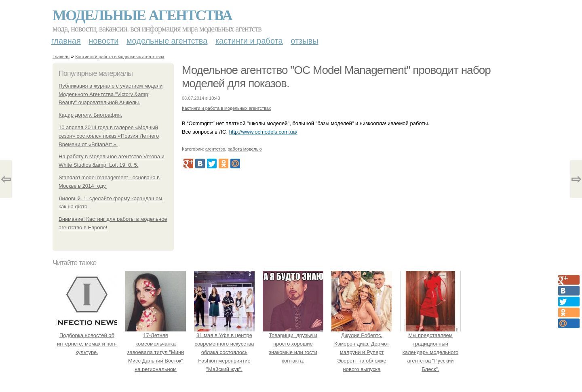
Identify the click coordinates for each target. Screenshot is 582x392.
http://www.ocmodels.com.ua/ (263, 132)
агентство (215, 149)
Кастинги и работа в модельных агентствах (120, 57)
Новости (103, 41)
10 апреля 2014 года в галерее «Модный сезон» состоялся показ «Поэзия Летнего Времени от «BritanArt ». (109, 136)
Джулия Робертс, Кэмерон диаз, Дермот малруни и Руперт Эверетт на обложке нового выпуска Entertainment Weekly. (362, 352)
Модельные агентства (142, 15)
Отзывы (304, 41)
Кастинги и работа (249, 41)
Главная (66, 41)
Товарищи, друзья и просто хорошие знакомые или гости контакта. (293, 344)
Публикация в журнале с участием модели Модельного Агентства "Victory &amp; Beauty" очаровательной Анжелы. (111, 94)
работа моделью (245, 149)
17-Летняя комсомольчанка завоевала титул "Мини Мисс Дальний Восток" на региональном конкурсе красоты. (156, 352)
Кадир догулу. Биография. (90, 115)
